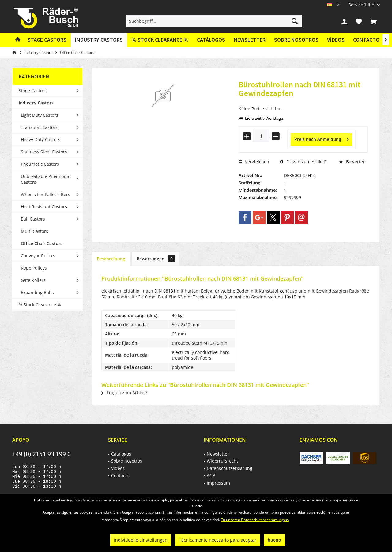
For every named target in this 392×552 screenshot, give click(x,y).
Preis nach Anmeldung (321, 138)
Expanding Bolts (37, 292)
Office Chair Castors (42, 243)
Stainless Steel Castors (44, 152)
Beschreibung (111, 259)
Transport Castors (39, 127)
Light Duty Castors (40, 115)
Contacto (366, 40)
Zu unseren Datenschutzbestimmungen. (255, 520)
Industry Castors (36, 103)
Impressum (218, 483)
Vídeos (336, 40)
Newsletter (250, 40)
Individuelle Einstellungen (141, 540)
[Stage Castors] (47, 40)
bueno (274, 540)
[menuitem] (362, 5)
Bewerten (352, 162)
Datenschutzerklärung (230, 468)
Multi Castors (34, 231)
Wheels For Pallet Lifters (45, 194)
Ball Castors (33, 219)
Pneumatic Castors (40, 164)
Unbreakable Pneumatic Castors (45, 179)
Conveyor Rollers (38, 256)
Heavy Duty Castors (41, 140)
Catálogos (211, 40)
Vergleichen (254, 162)
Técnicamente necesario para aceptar (218, 540)
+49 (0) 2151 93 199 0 (41, 454)
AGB (211, 476)
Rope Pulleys (34, 268)
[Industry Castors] (99, 40)
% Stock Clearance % (40, 305)
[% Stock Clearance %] (160, 40)
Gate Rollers (33, 280)
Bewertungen (156, 259)
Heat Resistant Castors (44, 207)
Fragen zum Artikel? (303, 162)
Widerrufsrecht (222, 461)
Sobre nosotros (296, 40)
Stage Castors (33, 91)
